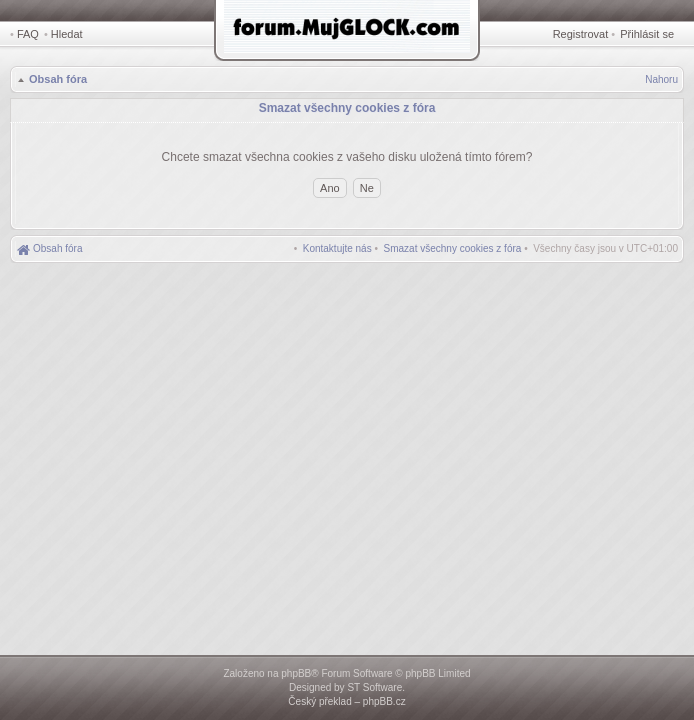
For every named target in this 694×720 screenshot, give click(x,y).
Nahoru (661, 79)
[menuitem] (453, 248)
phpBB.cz (384, 701)
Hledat (67, 34)
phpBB (296, 673)
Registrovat (581, 34)
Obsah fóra (58, 79)
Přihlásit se (647, 34)
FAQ (28, 34)
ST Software (374, 687)
